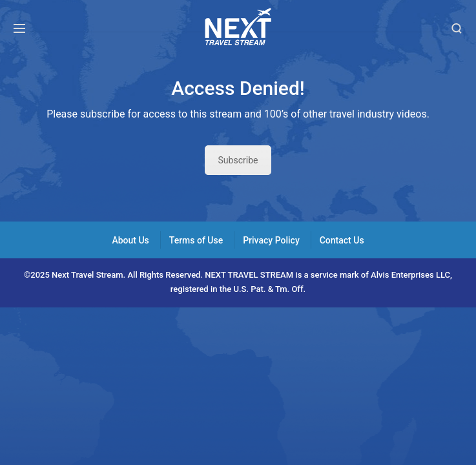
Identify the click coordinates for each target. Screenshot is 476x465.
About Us (130, 240)
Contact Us (342, 240)
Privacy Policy (271, 240)
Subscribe (238, 160)
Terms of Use (196, 240)
